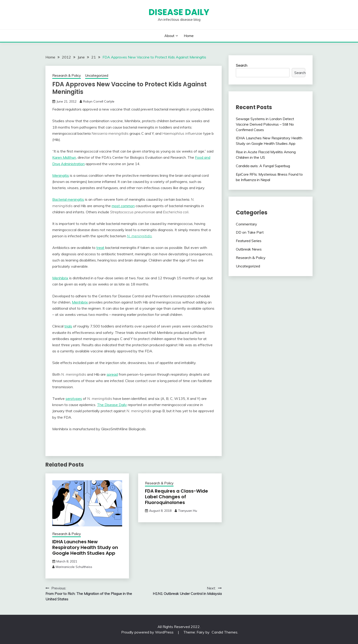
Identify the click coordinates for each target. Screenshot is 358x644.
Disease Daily (179, 12)
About (169, 36)
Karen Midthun (64, 157)
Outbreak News (249, 249)
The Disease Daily (112, 405)
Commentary (246, 224)
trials (68, 326)
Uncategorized (97, 75)
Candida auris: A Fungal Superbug (263, 166)
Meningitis (61, 175)
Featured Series (249, 241)
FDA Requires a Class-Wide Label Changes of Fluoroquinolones (176, 497)
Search (242, 65)
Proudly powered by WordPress (148, 632)
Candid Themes (225, 632)
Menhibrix (60, 278)
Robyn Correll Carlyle (99, 101)
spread (112, 374)
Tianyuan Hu (188, 511)
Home (189, 36)
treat (100, 248)
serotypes (74, 399)
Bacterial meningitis (68, 199)
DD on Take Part (250, 232)
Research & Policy (67, 75)
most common (123, 206)
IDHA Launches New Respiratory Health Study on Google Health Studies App (85, 547)
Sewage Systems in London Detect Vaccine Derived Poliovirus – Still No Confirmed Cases (265, 124)
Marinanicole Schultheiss (74, 567)
